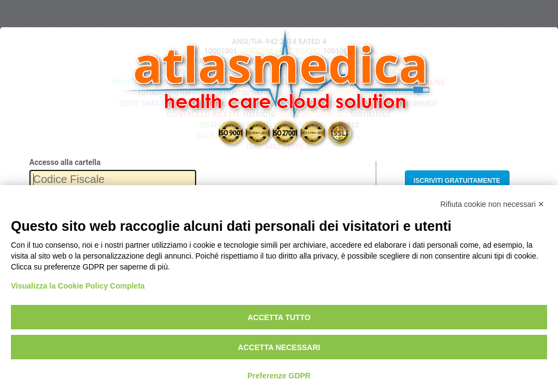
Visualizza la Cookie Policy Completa (78, 286)
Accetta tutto (279, 317)
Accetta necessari (279, 347)
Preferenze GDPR (279, 376)
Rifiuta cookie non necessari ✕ (492, 204)
